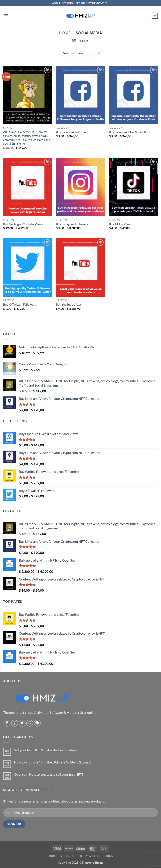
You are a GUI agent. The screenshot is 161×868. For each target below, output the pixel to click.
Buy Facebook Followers (72, 132)
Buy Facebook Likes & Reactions (130, 132)
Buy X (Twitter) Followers (19, 304)
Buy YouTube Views (69, 304)
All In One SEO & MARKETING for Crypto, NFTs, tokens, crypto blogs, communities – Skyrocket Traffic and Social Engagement (27, 138)
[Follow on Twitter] (22, 723)
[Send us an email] (30, 723)
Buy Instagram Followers (72, 224)
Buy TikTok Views (120, 224)
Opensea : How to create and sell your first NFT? (49, 774)
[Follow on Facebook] (7, 723)
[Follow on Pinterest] (37, 723)
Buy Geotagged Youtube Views (23, 224)
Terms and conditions (96, 856)
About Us (55, 856)
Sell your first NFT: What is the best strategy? (46, 750)
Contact (71, 856)
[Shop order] (80, 53)
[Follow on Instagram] (15, 723)
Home (65, 33)
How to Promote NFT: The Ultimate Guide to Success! (53, 762)
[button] (6, 16)
